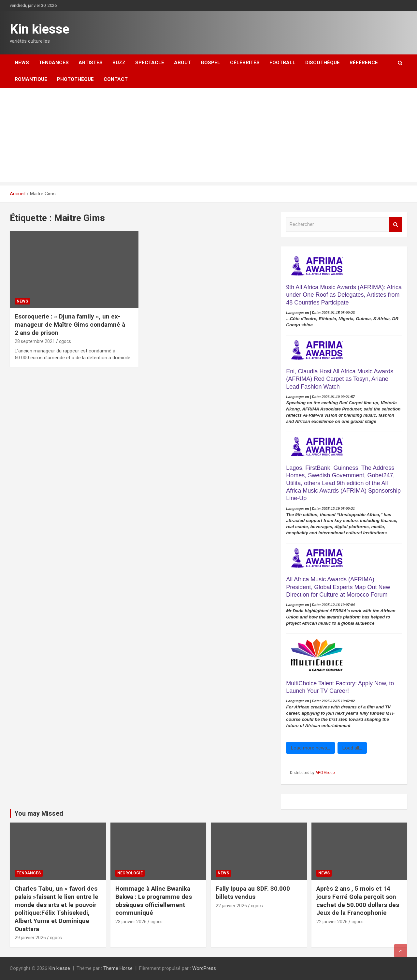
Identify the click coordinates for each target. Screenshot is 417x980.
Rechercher (396, 224)
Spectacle (150, 63)
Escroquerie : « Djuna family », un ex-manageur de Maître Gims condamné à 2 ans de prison (70, 324)
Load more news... (310, 748)
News (22, 63)
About (182, 63)
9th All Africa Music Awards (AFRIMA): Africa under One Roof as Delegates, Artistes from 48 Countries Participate (344, 295)
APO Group (325, 773)
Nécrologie (130, 873)
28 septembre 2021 (35, 341)
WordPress (204, 968)
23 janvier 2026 (131, 922)
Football (282, 63)
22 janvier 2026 (231, 906)
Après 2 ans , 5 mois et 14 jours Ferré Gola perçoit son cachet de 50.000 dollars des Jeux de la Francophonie (358, 901)
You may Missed (39, 813)
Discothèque (323, 63)
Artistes (91, 63)
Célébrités (245, 63)
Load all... (352, 748)
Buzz (119, 63)
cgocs (65, 341)
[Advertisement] (208, 137)
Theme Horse (118, 968)
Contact (116, 79)
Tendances (54, 63)
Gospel (210, 63)
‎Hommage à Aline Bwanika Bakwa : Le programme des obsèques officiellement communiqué (154, 901)
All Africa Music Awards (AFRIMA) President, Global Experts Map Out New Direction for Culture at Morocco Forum (338, 587)
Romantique (31, 79)
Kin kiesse (40, 29)
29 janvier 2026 (30, 938)
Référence (364, 63)
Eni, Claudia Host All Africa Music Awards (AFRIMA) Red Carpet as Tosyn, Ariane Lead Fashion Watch (340, 379)
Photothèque (75, 79)
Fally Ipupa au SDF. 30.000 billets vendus (253, 893)
